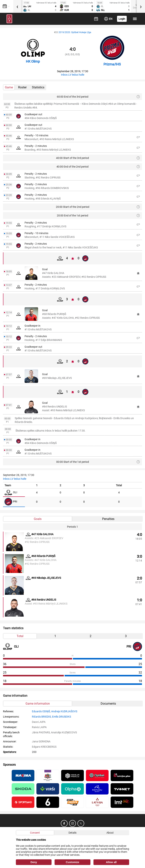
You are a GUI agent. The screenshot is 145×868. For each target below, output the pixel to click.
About (110, 833)
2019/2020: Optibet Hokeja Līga (75, 32)
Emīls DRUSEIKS (62, 717)
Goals (38, 519)
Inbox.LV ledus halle (73, 75)
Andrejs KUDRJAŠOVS (64, 711)
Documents (108, 704)
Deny (34, 862)
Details (72, 833)
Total (20, 636)
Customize (73, 862)
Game (9, 87)
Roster (22, 87)
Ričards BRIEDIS (41, 717)
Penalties (108, 519)
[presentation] (17, 6)
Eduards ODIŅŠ (41, 711)
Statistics (38, 87)
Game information (38, 704)
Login (122, 19)
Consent (35, 833)
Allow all (111, 862)
